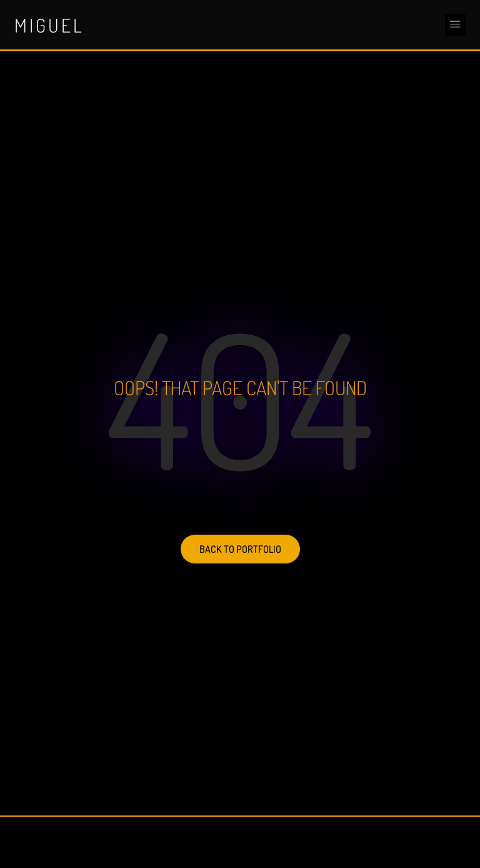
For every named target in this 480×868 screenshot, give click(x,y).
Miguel (49, 25)
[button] (455, 25)
